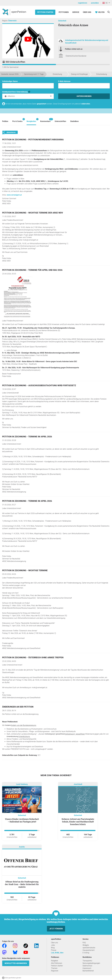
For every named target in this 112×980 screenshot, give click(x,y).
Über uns (55, 943)
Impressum (87, 968)
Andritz (22, 847)
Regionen (55, 971)
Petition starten (45, 12)
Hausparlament (89, 950)
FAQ (84, 943)
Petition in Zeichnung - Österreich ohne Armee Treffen (33, 658)
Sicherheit (62, 21)
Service (76, 12)
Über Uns (87, 12)
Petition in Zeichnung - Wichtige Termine (25, 570)
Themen (54, 968)
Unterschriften (60, 121)
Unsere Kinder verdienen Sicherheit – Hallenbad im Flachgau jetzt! (22, 820)
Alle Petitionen (57, 963)
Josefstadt (78, 784)
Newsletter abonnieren (16, 963)
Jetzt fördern (56, 929)
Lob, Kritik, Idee (57, 953)
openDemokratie (89, 948)
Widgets (86, 945)
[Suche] (109, 12)
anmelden (95, 3)
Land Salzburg (22, 784)
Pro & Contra (17, 120)
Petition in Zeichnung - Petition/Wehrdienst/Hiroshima (33, 140)
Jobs (53, 945)
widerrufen (86, 104)
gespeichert (42, 104)
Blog (53, 948)
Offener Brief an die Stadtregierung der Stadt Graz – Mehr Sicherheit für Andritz (22, 884)
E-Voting (86, 953)
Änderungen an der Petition (18, 707)
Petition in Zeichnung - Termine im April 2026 (27, 437)
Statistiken (74, 121)
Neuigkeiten (31, 120)
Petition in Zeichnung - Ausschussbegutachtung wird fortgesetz (39, 385)
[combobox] (28, 96)
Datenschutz (87, 966)
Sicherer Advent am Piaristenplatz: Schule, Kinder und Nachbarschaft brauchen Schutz (78, 822)
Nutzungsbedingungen (91, 963)
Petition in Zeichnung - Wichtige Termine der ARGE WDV (33, 213)
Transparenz (87, 961)
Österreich (12, 21)
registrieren (83, 3)
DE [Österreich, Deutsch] (105, 3)
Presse (54, 950)
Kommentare (45, 120)
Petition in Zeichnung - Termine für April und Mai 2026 (32, 270)
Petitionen (64, 12)
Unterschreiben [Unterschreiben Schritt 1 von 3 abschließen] (84, 96)
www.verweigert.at (14, 195)
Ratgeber (55, 961)
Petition (5, 121)
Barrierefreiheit (88, 971)
